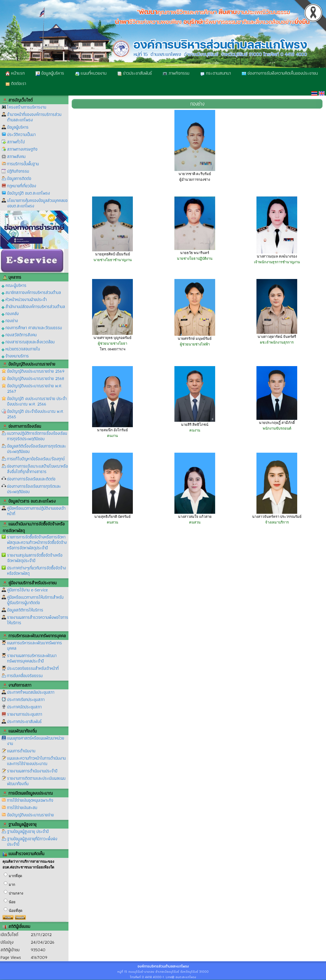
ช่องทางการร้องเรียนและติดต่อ (31, 479)
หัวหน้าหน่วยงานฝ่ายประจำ (24, 299)
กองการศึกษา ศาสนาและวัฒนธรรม (32, 327)
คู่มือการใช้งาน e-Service (27, 590)
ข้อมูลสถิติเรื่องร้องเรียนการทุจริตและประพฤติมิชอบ (37, 449)
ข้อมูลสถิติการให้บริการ (25, 610)
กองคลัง (10, 313)
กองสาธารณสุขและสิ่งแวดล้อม (28, 342)
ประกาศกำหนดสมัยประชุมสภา (31, 692)
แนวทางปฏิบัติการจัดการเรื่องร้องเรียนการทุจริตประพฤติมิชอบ (37, 436)
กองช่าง (10, 320)
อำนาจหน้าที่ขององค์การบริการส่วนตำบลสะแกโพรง (34, 117)
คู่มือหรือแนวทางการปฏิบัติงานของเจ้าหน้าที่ (36, 511)
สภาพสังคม (16, 156)
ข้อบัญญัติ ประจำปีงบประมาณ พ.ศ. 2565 (35, 414)
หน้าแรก (15, 73)
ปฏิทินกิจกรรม (18, 171)
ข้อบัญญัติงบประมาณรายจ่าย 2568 (36, 378)
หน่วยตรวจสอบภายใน (21, 349)
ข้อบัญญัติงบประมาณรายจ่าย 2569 (36, 371)
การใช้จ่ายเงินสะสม (22, 808)
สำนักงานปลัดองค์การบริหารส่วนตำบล (33, 306)
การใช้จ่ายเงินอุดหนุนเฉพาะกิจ (30, 800)
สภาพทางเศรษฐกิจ (22, 149)
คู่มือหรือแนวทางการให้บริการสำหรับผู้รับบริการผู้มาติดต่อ (35, 600)
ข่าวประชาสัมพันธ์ (135, 73)
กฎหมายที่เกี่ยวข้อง (22, 186)
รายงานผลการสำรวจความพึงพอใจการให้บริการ (38, 620)
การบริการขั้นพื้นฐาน (23, 164)
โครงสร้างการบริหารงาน (27, 107)
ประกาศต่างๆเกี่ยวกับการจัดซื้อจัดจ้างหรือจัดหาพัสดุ (37, 571)
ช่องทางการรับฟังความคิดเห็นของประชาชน (280, 73)
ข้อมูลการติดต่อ (19, 178)
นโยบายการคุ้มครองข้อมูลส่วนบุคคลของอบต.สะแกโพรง (37, 203)
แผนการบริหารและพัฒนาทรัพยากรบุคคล (35, 646)
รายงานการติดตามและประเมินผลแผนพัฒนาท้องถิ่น (36, 781)
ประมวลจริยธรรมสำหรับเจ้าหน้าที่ (33, 668)
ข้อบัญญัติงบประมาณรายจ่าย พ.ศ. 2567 (35, 388)
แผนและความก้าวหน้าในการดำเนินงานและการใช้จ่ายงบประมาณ (36, 761)
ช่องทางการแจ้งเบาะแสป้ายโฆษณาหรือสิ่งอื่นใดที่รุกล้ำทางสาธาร (37, 469)
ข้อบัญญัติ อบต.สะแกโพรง (29, 193)
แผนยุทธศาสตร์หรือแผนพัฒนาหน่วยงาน (36, 741)
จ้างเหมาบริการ (15, 356)
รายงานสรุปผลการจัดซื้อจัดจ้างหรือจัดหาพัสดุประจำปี (35, 558)
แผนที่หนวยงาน (91, 73)
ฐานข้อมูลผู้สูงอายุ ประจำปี (28, 831)
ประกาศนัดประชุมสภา (24, 707)
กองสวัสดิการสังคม (19, 334)
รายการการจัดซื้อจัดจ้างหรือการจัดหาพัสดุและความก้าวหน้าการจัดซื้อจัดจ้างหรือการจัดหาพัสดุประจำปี (37, 542)
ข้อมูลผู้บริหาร (50, 73)
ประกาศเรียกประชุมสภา (26, 700)
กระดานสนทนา (216, 73)
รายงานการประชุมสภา (25, 714)
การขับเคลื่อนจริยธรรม (25, 676)
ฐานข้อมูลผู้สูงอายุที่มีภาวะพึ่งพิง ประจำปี (32, 841)
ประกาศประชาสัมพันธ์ (24, 721)
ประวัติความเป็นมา (21, 134)
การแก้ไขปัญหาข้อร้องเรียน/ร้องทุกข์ (36, 459)
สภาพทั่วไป (16, 142)
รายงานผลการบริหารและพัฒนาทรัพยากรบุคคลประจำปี (32, 658)
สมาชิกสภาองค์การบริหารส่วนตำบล (31, 292)
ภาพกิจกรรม (176, 73)
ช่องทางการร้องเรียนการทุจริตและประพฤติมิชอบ (34, 489)
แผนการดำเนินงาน (21, 751)
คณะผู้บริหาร (14, 285)
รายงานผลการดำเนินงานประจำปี (32, 771)
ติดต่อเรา (16, 83)
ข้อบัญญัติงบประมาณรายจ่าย (30, 815)
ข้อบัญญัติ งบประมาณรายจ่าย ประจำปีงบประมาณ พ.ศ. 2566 (37, 401)
